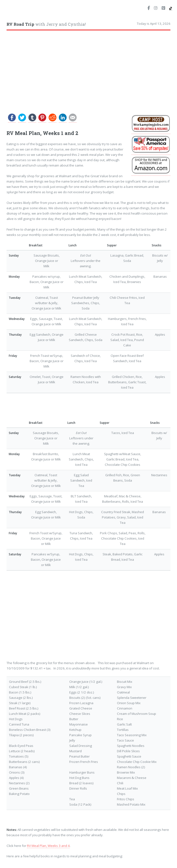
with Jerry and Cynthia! (46, 24)
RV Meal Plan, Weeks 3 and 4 (48, 846)
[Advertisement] (89, 70)
